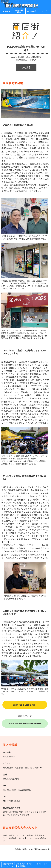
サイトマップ (42, 864)
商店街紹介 (32, 11)
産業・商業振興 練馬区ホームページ (25, 723)
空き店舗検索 (19, 11)
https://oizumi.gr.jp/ (12, 801)
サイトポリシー (9, 866)
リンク (45, 11)
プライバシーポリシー (25, 864)
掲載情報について (25, 866)
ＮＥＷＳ (6, 11)
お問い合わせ (8, 864)
